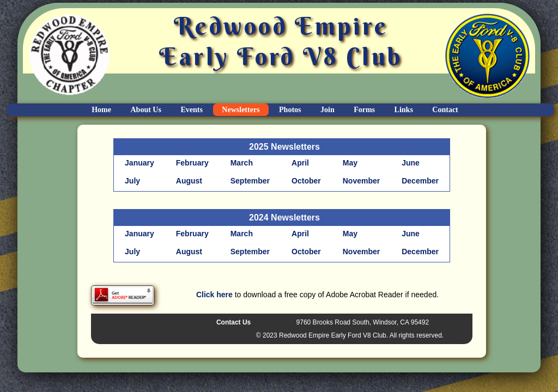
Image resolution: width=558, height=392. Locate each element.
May (350, 163)
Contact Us (233, 322)
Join (327, 110)
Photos (290, 110)
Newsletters (241, 110)
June (411, 163)
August (189, 181)
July (132, 181)
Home (101, 110)
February (192, 163)
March (242, 163)
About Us (146, 110)
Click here (214, 295)
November (361, 181)
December (420, 181)
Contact (445, 110)
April (300, 163)
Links (404, 110)
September (250, 181)
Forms (364, 110)
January (139, 163)
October (306, 181)
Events (191, 110)
